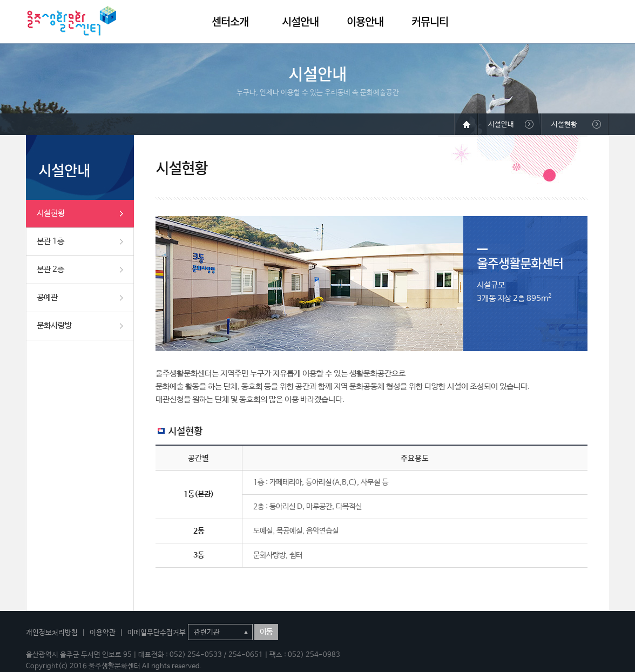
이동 (266, 632)
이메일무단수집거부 (157, 633)
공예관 (47, 297)
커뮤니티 (430, 21)
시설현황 (51, 213)
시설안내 (300, 21)
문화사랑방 (54, 325)
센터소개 (230, 21)
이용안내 (365, 21)
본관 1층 (50, 241)
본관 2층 (50, 269)
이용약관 (103, 633)
